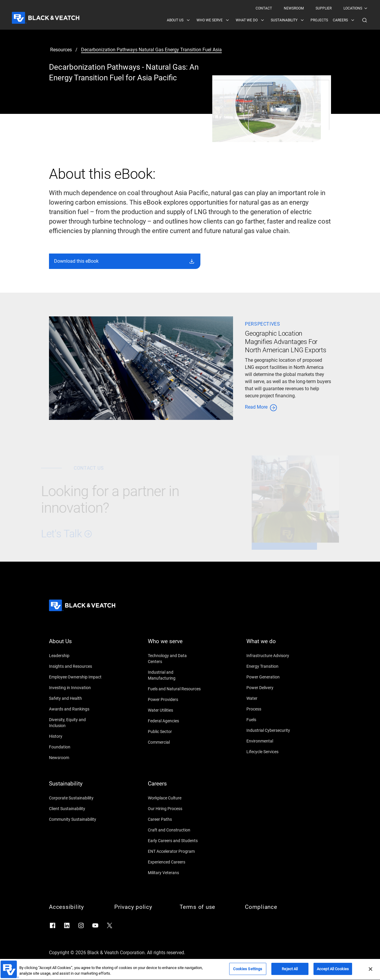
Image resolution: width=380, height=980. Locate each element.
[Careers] (175, 787)
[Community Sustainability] (76, 819)
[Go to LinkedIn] (67, 925)
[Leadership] (76, 656)
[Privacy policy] (141, 907)
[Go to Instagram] (81, 925)
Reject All (290, 973)
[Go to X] (110, 925)
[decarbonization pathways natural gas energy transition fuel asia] (151, 50)
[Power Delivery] (273, 688)
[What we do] (273, 645)
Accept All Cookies (333, 973)
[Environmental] (273, 741)
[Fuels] (273, 720)
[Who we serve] (175, 645)
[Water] (273, 698)
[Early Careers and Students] (175, 841)
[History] (76, 736)
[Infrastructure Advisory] (273, 656)
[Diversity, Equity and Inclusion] (76, 723)
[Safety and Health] (76, 698)
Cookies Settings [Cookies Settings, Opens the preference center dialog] (248, 973)
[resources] (61, 50)
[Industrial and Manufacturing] (175, 675)
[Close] (370, 973)
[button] (365, 20)
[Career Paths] (175, 819)
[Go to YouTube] (95, 925)
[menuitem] (264, 8)
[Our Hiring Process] (175, 809)
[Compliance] (272, 907)
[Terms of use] (206, 907)
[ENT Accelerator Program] (175, 851)
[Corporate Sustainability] (76, 798)
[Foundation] (76, 747)
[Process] (273, 709)
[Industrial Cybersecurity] (273, 730)
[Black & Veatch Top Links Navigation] (312, 8)
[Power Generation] (273, 677)
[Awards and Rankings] (76, 709)
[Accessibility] (76, 907)
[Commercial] (175, 742)
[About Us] (76, 645)
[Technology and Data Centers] (175, 659)
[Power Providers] (175, 699)
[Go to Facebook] (53, 925)
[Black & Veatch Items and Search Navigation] (267, 20)
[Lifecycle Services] (273, 752)
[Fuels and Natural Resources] (175, 689)
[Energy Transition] (273, 666)
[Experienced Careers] (175, 862)
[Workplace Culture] (175, 798)
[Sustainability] (76, 787)
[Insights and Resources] (76, 666)
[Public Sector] (175, 732)
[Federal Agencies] (175, 721)
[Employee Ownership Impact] (76, 677)
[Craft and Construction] (175, 830)
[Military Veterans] (175, 873)
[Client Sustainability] (76, 809)
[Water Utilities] (175, 710)
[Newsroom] (76, 758)
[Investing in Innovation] (76, 688)
